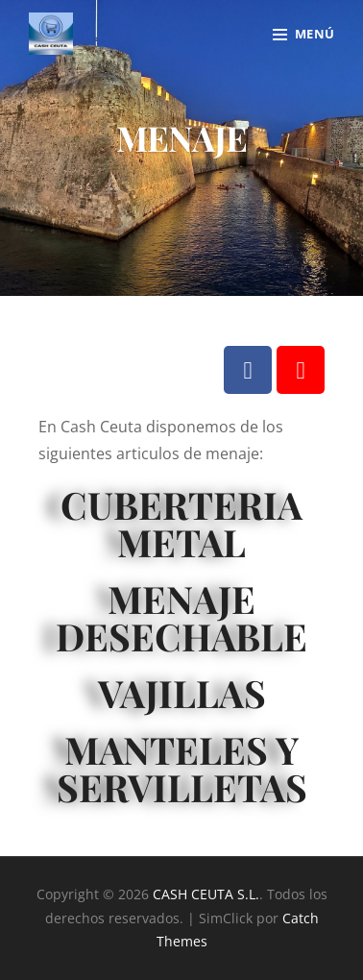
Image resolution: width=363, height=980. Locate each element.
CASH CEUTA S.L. (206, 894)
